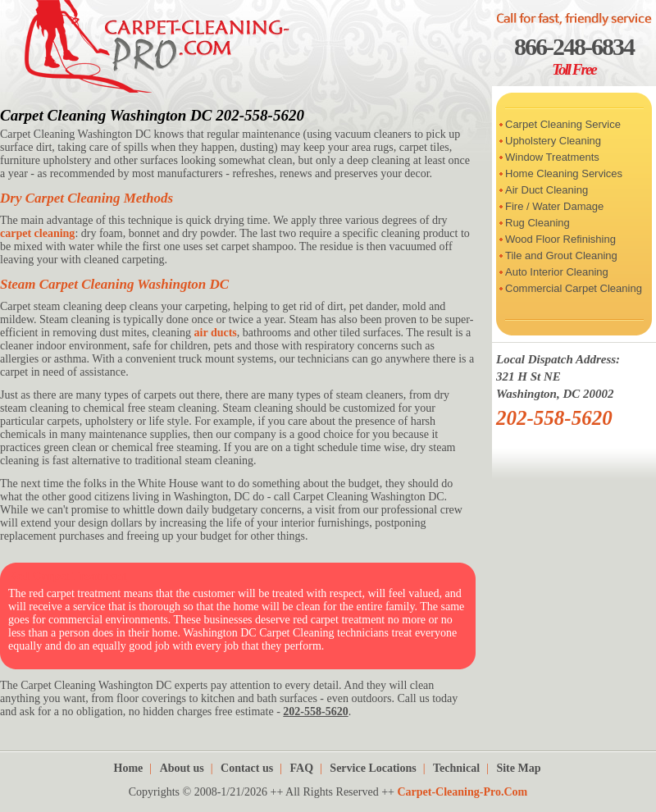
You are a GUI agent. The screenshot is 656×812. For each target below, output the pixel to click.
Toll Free (574, 69)
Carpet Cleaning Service (563, 124)
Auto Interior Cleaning (557, 272)
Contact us (247, 768)
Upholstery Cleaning (553, 141)
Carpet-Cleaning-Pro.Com (462, 792)
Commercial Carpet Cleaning (574, 288)
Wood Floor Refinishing (560, 239)
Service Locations (373, 768)
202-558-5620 (554, 418)
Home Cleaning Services (564, 173)
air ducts (216, 333)
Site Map (518, 768)
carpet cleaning (37, 233)
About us (182, 768)
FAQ (302, 768)
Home (129, 768)
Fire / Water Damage (554, 206)
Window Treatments (552, 157)
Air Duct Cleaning (547, 190)
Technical (456, 768)
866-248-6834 (574, 46)
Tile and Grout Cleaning (561, 255)
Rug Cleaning (538, 223)
